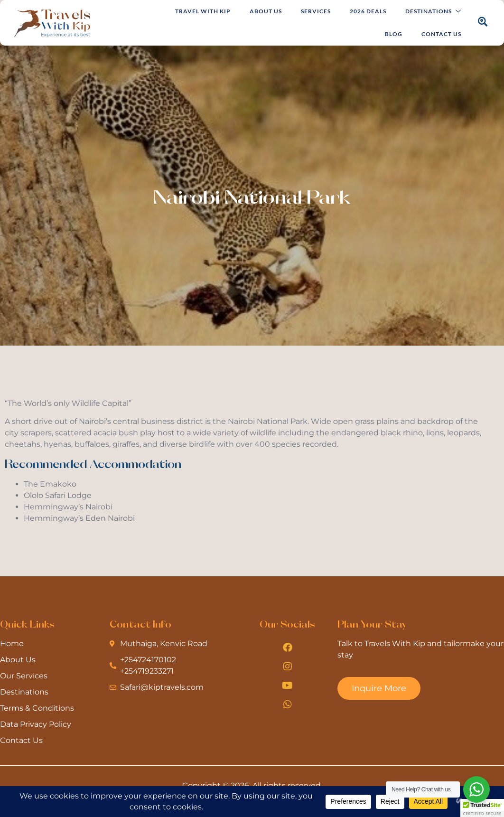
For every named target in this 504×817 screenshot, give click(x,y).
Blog (394, 34)
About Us (266, 11)
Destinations (433, 12)
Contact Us (441, 34)
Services (316, 11)
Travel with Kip (203, 11)
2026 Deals (368, 11)
